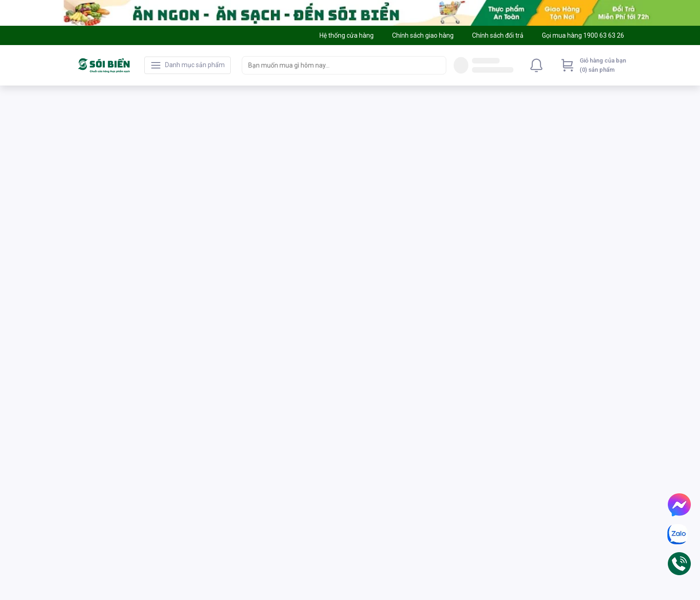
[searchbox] (336, 65)
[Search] (437, 65)
